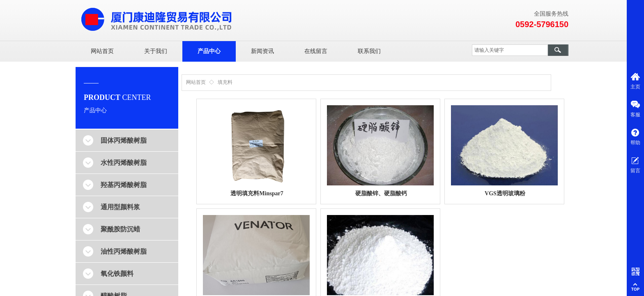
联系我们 (369, 51)
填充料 (225, 82)
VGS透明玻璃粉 (505, 193)
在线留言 (316, 51)
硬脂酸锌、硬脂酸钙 (381, 193)
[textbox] (510, 50)
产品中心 (209, 51)
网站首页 (102, 51)
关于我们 (156, 51)
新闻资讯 (262, 51)
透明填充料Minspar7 (257, 193)
